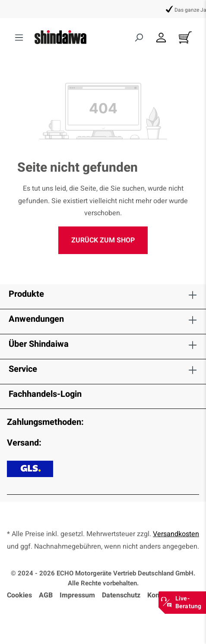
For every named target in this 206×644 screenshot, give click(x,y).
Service (23, 369)
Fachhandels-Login (45, 394)
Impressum (77, 595)
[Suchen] (139, 38)
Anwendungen (36, 319)
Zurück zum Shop (103, 240)
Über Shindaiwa (39, 344)
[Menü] (19, 38)
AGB (46, 595)
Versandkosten (176, 534)
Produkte (26, 294)
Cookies (19, 595)
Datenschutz (121, 595)
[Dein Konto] (161, 38)
